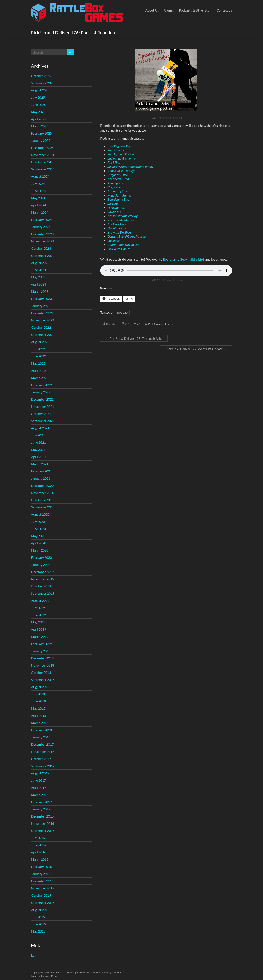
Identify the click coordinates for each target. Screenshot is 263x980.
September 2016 (43, 831)
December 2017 (42, 744)
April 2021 (39, 457)
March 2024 (40, 212)
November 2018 (43, 665)
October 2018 (41, 672)
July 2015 (38, 917)
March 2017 (40, 795)
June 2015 (38, 924)
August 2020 (40, 514)
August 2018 (40, 687)
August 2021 (40, 428)
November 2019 (43, 579)
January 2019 (41, 651)
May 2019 (38, 622)
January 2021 (41, 478)
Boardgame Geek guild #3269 (184, 259)
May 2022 (38, 363)
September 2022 (43, 335)
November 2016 (43, 823)
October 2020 (41, 500)
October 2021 (41, 414)
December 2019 (42, 572)
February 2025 (41, 133)
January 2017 (41, 809)
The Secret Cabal (119, 179)
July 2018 (38, 694)
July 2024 (38, 184)
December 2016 (42, 816)
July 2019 (38, 608)
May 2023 (38, 277)
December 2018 (42, 658)
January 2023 (41, 306)
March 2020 (40, 550)
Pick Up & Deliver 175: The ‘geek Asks (134, 338)
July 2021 (38, 435)
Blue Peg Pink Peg (119, 146)
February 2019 (41, 644)
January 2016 (41, 874)
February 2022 (41, 385)
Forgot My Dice (118, 175)
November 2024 (43, 155)
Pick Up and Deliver (161, 324)
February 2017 (41, 802)
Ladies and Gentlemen (122, 158)
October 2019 (41, 586)
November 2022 (43, 320)
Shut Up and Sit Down (122, 154)
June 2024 (38, 191)
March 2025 (40, 126)
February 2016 (41, 867)
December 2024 (42, 148)
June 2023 (38, 270)
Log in (35, 955)
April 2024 (39, 205)
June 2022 (38, 356)
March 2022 (40, 378)
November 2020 (43, 493)
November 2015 (43, 888)
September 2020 (43, 507)
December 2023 (42, 234)
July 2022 (38, 349)
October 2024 (41, 162)
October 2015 (41, 895)
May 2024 (38, 198)
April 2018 (39, 716)
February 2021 (41, 471)
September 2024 (43, 169)
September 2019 (43, 593)
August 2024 (40, 176)
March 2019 (40, 636)
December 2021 (42, 399)
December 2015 (42, 881)
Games (169, 10)
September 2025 (43, 83)
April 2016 (39, 852)
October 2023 (41, 248)
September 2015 (43, 902)
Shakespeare (116, 150)
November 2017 (43, 751)
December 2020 (42, 485)
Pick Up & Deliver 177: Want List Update (196, 349)
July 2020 (38, 521)
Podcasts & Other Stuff (195, 10)
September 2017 (43, 766)
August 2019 (40, 601)
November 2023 (43, 241)
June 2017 (38, 780)
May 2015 (38, 931)
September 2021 (43, 421)
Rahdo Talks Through (121, 171)
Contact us (224, 10)
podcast (123, 312)
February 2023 (41, 299)
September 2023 (43, 255)
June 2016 (38, 845)
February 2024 (41, 219)
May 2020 (38, 536)
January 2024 (41, 227)
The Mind (114, 162)
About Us (152, 10)
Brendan (112, 324)
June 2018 (38, 701)
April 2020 (39, 543)
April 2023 (39, 284)
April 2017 (39, 787)
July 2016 (38, 838)
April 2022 (39, 370)
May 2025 (38, 112)
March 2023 (40, 291)
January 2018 (41, 737)
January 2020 (41, 565)
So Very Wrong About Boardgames (130, 166)
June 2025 (38, 104)
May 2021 (38, 450)
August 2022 (40, 342)
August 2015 (40, 910)
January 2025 (41, 140)
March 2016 (40, 859)
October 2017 (41, 759)
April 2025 (39, 119)
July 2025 (38, 97)
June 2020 (38, 529)
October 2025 (41, 76)
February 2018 (41, 730)
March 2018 (40, 723)
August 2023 (40, 263)
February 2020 (41, 557)
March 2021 (40, 464)
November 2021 (43, 406)
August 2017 (40, 773)
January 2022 (41, 392)
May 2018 (38, 708)
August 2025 (40, 90)
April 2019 (39, 629)
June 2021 (38, 442)
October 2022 (41, 327)
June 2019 (38, 615)
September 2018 (43, 680)
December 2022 (42, 313)
